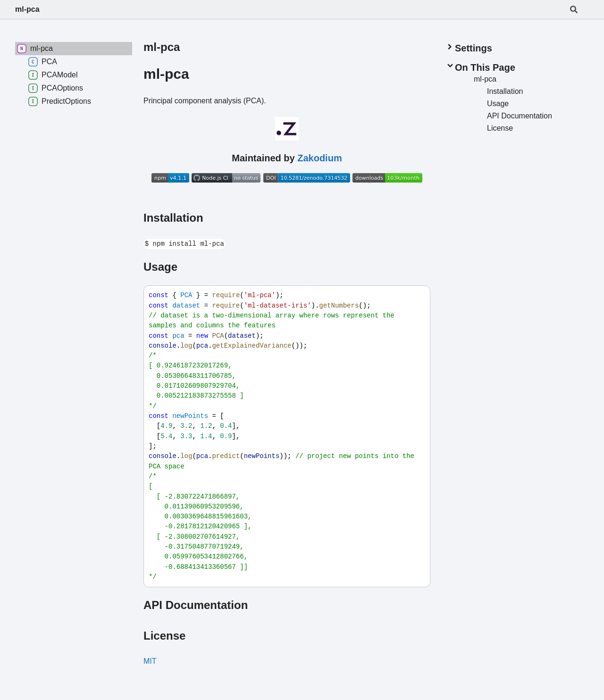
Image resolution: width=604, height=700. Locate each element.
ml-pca (27, 9)
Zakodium (319, 158)
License (164, 636)
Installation (173, 218)
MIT (150, 661)
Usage (160, 267)
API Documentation (196, 605)
